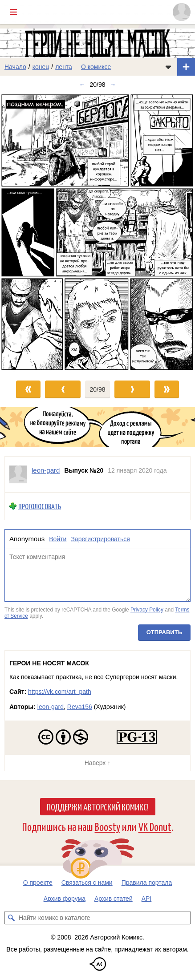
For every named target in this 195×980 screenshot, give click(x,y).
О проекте (38, 883)
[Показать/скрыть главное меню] (13, 12)
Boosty (108, 826)
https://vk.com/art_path (60, 692)
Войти (58, 539)
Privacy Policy (147, 610)
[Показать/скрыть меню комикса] (168, 67)
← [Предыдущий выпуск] (82, 85)
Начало (15, 67)
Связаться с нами (87, 883)
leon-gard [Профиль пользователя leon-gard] (46, 470)
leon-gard (51, 707)
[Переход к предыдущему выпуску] (24, 233)
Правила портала (147, 883)
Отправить (164, 633)
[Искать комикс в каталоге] (11, 918)
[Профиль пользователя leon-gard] (18, 474)
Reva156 (80, 707)
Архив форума (65, 899)
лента (64, 67)
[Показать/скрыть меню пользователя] (182, 12)
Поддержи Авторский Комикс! (98, 806)
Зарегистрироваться (100, 539)
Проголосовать (40, 506)
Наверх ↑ (97, 763)
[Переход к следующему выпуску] (97, 233)
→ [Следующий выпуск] (113, 85)
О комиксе (96, 67)
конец (41, 67)
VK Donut (155, 826)
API (147, 899)
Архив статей (114, 899)
